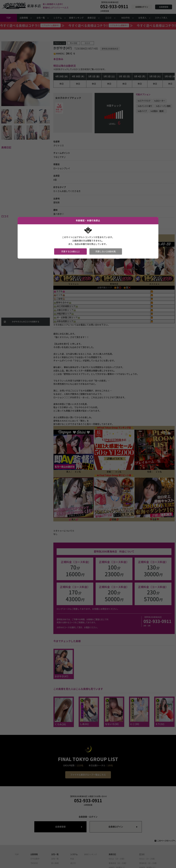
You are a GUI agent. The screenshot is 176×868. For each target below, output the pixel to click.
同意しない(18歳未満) (106, 251)
